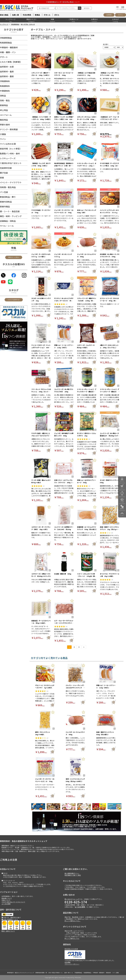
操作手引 (122, 509)
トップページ (11, 19)
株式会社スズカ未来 (71, 949)
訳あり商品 (4, 15)
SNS (14, 266)
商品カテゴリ (31, 19)
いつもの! (122, 502)
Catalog (14, 292)
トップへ (122, 516)
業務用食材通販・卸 (41, 973)
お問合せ (94, 19)
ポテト (57, 15)
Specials (14, 250)
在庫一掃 (16, 15)
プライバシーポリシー (72, 964)
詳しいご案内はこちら (72, 938)
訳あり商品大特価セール (56, 973)
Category (14, 32)
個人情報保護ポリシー (72, 873)
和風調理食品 (88, 973)
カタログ (115, 19)
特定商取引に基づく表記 (73, 875)
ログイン (120, 15)
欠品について (6, 900)
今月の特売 (27, 15)
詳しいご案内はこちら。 (73, 921)
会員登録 (109, 15)
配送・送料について (8, 931)
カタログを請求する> (14, 300)
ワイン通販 (116, 973)
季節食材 (108, 973)
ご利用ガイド (74, 19)
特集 (52, 19)
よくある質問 (6, 904)
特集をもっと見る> (14, 257)
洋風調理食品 (15, 24)
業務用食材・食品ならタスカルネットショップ (21, 973)
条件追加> (87, 8)
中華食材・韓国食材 (99, 973)
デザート (47, 15)
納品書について (7, 898)
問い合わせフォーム (71, 899)
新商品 (37, 15)
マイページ (122, 481)
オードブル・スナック (28, 24)
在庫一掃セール (69, 973)
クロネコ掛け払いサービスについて (13, 902)
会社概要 (68, 962)
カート (122, 488)
